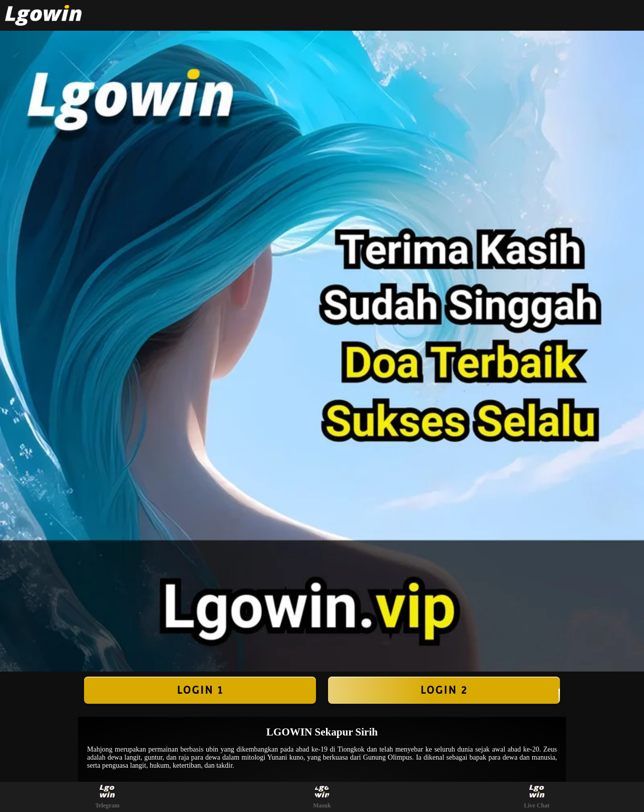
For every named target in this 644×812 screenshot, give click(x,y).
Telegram (107, 797)
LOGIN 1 (200, 690)
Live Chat (537, 797)
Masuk (322, 797)
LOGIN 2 (444, 690)
